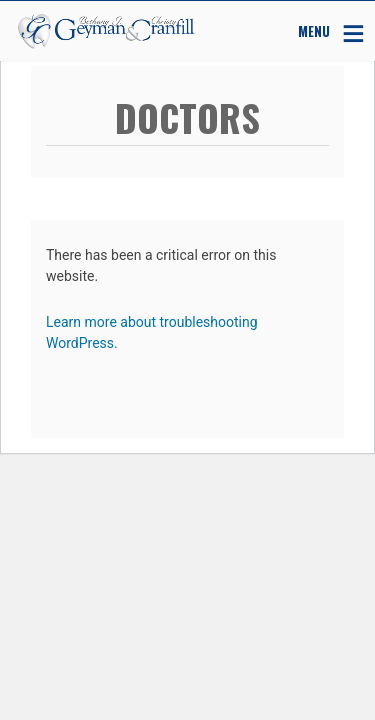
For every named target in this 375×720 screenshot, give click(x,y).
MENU (314, 30)
